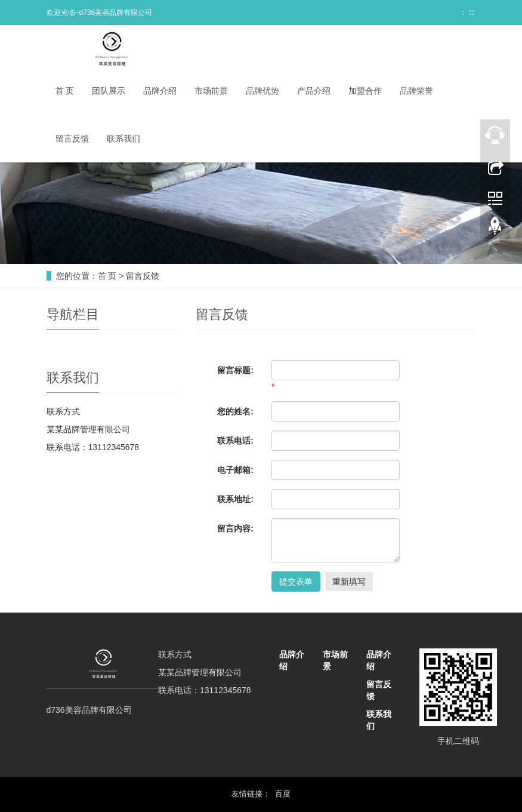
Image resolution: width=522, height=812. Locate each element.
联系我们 (123, 139)
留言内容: (235, 528)
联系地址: (235, 499)
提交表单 (296, 582)
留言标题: (235, 370)
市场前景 (211, 91)
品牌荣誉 (416, 91)
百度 (283, 794)
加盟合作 (365, 91)
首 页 (65, 91)
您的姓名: (235, 411)
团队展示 (109, 91)
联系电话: (235, 441)
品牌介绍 (160, 91)
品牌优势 (262, 91)
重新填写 (349, 582)
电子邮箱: (235, 470)
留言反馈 (72, 139)
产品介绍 (314, 91)
